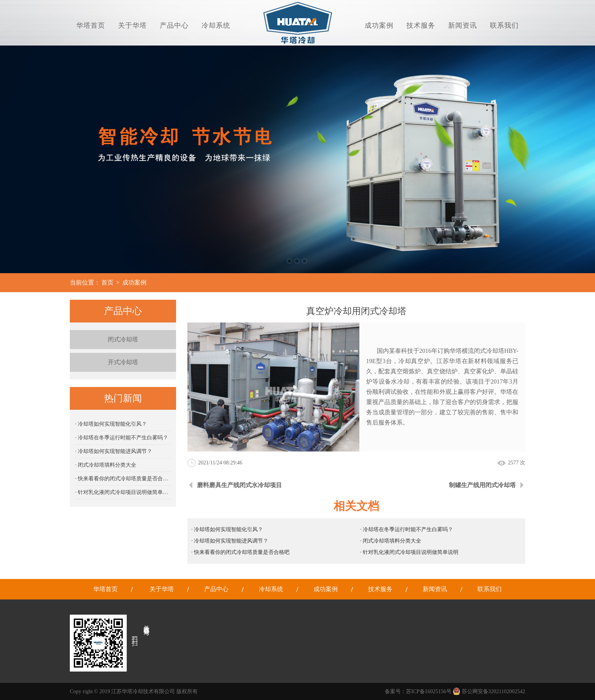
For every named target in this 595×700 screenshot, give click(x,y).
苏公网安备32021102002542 (489, 691)
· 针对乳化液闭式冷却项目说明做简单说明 (123, 492)
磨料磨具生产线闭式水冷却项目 (239, 485)
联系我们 (504, 25)
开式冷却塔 (123, 362)
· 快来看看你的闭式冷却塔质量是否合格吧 (123, 479)
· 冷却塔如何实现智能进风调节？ (114, 451)
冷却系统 (216, 25)
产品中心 (174, 25)
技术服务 (421, 25)
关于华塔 (132, 25)
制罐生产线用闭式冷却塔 (482, 485)
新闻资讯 (463, 25)
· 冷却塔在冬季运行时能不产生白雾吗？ (122, 438)
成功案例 (379, 25)
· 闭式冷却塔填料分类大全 (106, 465)
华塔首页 (91, 25)
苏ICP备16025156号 (429, 691)
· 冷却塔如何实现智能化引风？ (111, 424)
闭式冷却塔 (123, 339)
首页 (107, 282)
